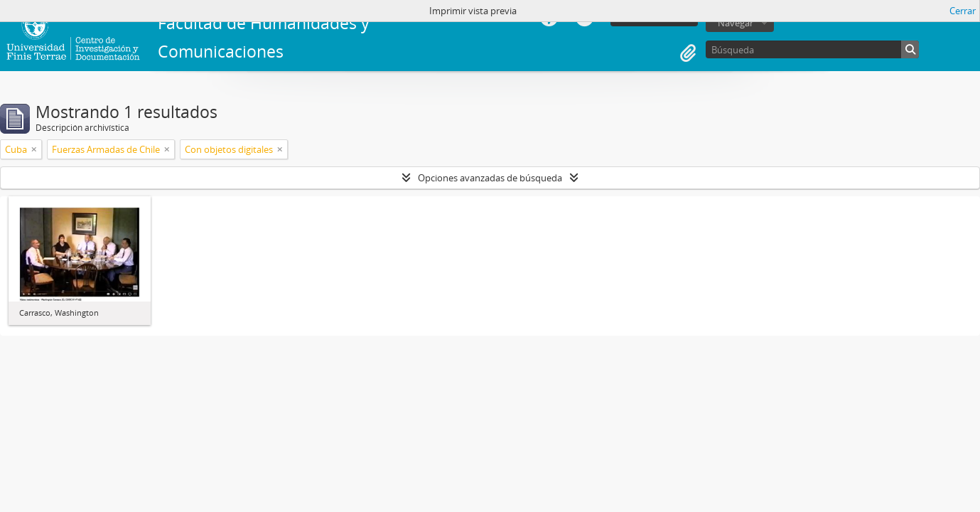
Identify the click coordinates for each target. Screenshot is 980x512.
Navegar (736, 23)
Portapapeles (688, 53)
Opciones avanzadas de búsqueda (490, 178)
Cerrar (963, 11)
